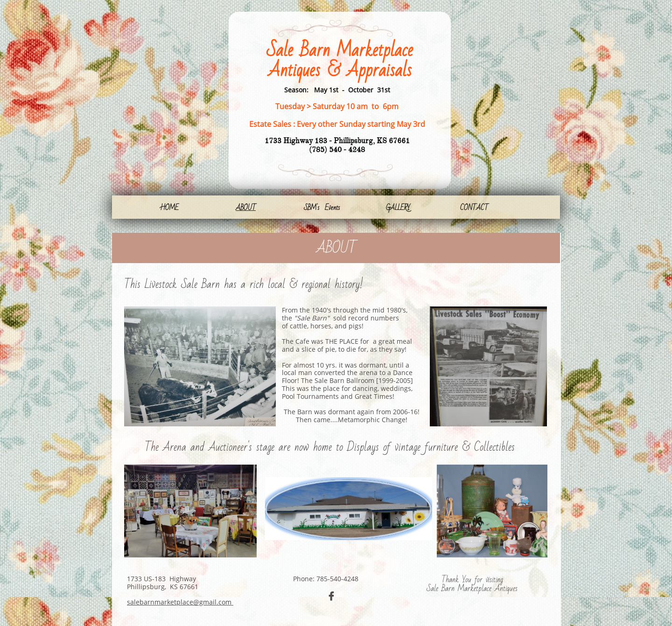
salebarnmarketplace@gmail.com (180, 602)
